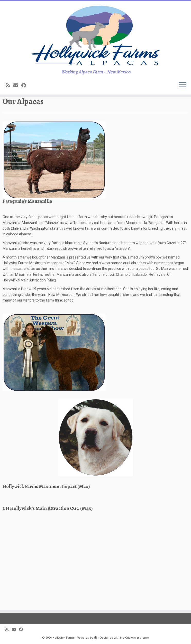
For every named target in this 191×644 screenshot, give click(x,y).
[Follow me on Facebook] (25, 130)
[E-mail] (17, 130)
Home (7, 151)
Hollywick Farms (63, 638)
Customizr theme (137, 638)
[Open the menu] (183, 130)
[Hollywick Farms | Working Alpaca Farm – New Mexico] (95, 58)
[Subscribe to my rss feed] (10, 130)
